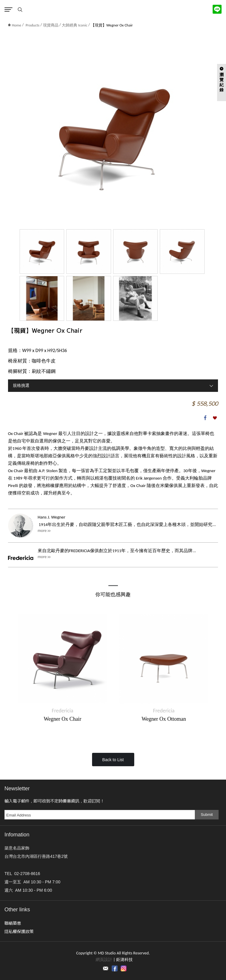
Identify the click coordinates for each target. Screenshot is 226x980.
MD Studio (113, 9)
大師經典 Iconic (75, 25)
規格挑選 (21, 385)
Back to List (113, 760)
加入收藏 (215, 418)
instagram (124, 968)
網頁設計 (104, 960)
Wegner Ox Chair (63, 719)
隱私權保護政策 (19, 931)
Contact (106, 968)
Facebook (205, 418)
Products (33, 25)
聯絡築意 (13, 923)
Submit (207, 815)
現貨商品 (51, 25)
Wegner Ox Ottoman (164, 719)
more (42, 531)
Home (15, 25)
